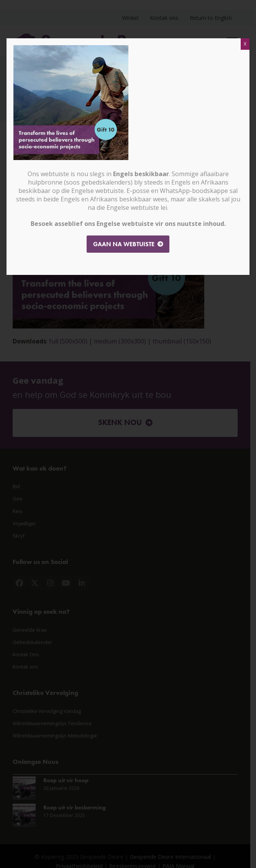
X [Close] (245, 44)
